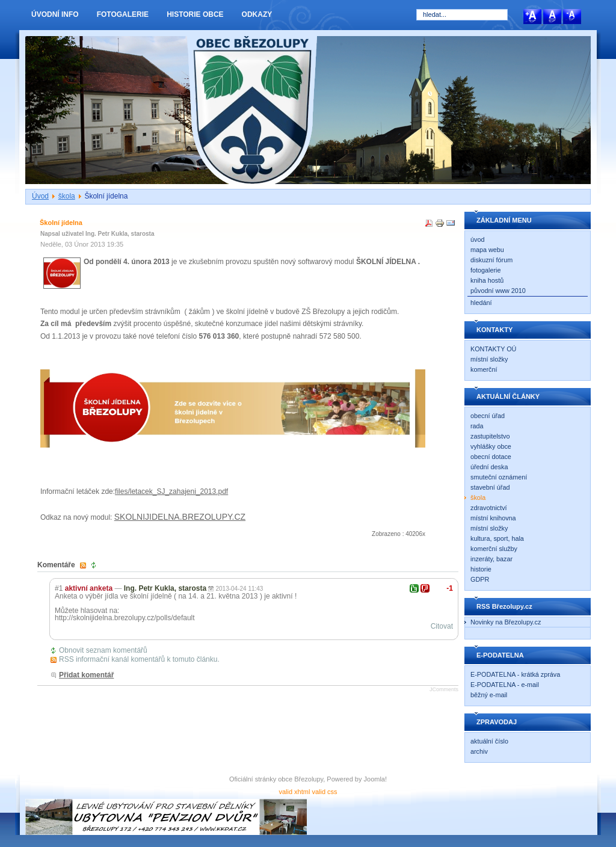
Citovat (442, 626)
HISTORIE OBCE (195, 14)
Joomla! (376, 779)
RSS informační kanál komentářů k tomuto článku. (139, 659)
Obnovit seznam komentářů (103, 650)
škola (67, 196)
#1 (59, 588)
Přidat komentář (86, 675)
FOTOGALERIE (123, 14)
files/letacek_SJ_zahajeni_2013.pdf (171, 491)
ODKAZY (257, 14)
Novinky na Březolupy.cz (506, 622)
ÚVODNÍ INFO (55, 14)
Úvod (40, 196)
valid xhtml (294, 792)
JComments (444, 689)
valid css (324, 792)
